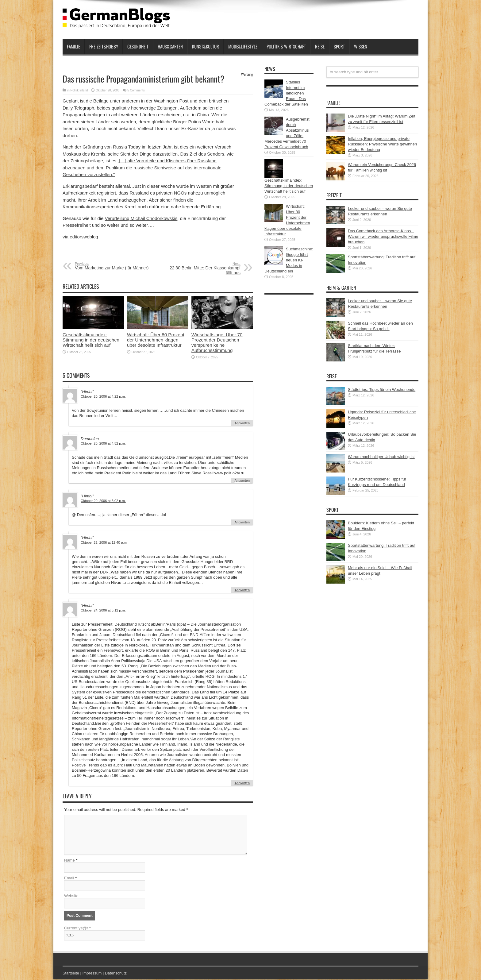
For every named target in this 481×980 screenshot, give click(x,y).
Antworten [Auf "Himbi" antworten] (242, 423)
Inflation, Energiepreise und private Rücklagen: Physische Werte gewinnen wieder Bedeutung (382, 144)
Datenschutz (117, 974)
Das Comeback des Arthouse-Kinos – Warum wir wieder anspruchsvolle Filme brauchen (383, 236)
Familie (73, 46)
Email (69, 879)
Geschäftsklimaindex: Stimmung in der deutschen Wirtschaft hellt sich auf (91, 340)
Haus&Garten (170, 46)
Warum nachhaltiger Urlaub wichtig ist (381, 457)
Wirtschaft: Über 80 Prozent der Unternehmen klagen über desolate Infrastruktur (156, 340)
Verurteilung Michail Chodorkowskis (141, 218)
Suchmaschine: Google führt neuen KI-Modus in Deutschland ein (289, 260)
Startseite (71, 974)
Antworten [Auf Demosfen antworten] (242, 480)
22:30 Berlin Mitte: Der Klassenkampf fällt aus (203, 268)
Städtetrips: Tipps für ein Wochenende (382, 390)
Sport (339, 46)
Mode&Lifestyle (243, 46)
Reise (320, 46)
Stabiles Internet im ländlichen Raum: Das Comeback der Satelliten (286, 93)
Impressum (93, 974)
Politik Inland (79, 90)
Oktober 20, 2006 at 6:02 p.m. (103, 501)
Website (71, 896)
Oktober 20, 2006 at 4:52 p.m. (103, 443)
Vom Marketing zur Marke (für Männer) (112, 266)
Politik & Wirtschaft (286, 46)
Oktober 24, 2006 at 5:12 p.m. (103, 610)
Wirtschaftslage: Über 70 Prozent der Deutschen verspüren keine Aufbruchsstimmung (217, 342)
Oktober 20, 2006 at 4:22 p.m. (103, 396)
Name (69, 861)
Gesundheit (138, 46)
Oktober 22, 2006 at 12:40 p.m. (104, 542)
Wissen (361, 46)
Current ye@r (77, 929)
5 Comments (136, 90)
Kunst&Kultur (206, 46)
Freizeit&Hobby (104, 46)
